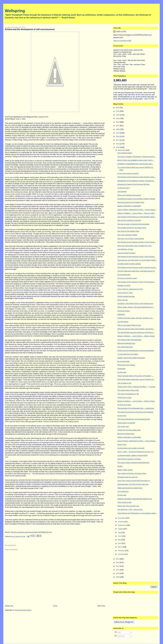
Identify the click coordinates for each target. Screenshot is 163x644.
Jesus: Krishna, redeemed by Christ (130, 289)
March (120, 547)
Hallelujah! (121, 314)
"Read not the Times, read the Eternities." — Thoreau (136, 387)
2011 (118, 570)
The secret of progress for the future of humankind (135, 412)
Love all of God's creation (126, 253)
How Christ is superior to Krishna (129, 220)
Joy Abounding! (123, 322)
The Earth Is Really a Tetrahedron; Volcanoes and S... (137, 157)
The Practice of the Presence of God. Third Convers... (137, 257)
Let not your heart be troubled (128, 173)
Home (55, 606)
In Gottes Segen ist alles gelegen (129, 264)
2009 (118, 577)
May (120, 540)
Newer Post (9, 606)
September (122, 525)
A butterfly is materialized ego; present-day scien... (135, 164)
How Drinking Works (125, 153)
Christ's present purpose (126, 296)
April (120, 543)
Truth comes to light (124, 502)
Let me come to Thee (125, 293)
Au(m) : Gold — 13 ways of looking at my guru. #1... (136, 452)
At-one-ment (122, 372)
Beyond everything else (126, 434)
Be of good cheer (124, 361)
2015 (118, 147)
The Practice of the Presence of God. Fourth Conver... (137, 242)
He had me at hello (124, 405)
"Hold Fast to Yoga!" (125, 398)
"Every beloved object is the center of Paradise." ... (135, 376)
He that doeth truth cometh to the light (131, 448)
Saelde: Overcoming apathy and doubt (131, 358)
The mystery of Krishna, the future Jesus (132, 228)
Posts (118, 632)
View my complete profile (122, 41)
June (120, 536)
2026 (118, 108)
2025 (118, 111)
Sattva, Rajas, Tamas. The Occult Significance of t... (136, 307)
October (121, 522)
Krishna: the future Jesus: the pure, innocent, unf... (135, 318)
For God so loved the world (127, 278)
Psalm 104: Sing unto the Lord (128, 506)
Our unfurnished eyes (125, 347)
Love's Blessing (123, 491)
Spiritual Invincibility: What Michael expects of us (135, 499)
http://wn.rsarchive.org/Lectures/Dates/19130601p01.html (31, 532)
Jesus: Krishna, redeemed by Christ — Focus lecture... (137, 210)
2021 (118, 126)
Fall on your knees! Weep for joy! (129, 325)
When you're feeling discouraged (129, 195)
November (122, 518)
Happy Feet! (122, 445)
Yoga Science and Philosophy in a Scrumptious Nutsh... (137, 260)
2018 (118, 136)
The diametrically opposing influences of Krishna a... (136, 332)
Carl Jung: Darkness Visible (127, 235)
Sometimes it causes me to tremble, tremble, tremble (136, 199)
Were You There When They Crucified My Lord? (134, 246)
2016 (118, 144)
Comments (120, 636)
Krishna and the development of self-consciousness (136, 350)
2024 (118, 115)
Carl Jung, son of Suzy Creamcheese (131, 239)
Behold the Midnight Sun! (126, 343)
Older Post (101, 606)
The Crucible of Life (124, 383)
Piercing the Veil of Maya (126, 365)
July (119, 532)
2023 (118, 118)
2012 (118, 566)
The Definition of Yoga (125, 249)
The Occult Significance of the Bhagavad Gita (134, 419)
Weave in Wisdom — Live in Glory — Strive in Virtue (136, 213)
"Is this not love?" (124, 188)
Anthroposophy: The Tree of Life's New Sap (133, 484)
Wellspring (15, 11)
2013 (118, 563)
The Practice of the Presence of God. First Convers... (136, 282)
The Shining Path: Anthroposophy (129, 340)
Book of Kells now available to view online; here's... (136, 160)
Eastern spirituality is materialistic (129, 206)
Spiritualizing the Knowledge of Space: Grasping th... (136, 181)
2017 (118, 140)
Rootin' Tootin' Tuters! (125, 470)
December (122, 150)
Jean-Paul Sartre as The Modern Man (131, 202)
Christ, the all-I (123, 300)
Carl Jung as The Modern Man (128, 231)
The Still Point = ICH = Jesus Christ (130, 510)
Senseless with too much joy (128, 477)
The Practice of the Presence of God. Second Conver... (137, 267)
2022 (118, 122)
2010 (118, 573)
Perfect (120, 466)
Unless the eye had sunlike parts (129, 430)
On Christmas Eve (124, 275)
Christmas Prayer (124, 311)
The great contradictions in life (128, 394)
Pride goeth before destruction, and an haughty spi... (136, 379)
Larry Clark (121, 31)
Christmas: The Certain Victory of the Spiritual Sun (135, 304)
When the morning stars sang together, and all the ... (136, 329)
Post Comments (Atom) (23, 610)
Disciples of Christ (124, 285)
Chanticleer (121, 369)
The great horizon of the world (128, 390)
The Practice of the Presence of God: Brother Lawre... (137, 177)
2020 (118, 129)
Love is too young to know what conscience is (134, 481)
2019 (118, 133)
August (120, 529)
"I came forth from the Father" (128, 354)
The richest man (123, 426)
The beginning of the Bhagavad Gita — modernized (136, 408)
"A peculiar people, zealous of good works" (133, 455)
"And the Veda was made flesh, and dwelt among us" (136, 271)
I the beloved (122, 191)
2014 (118, 559)
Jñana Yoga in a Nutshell (126, 423)
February (121, 551)
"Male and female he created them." (130, 488)
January (121, 554)
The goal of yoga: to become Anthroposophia (133, 224)
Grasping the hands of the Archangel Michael (133, 184)
